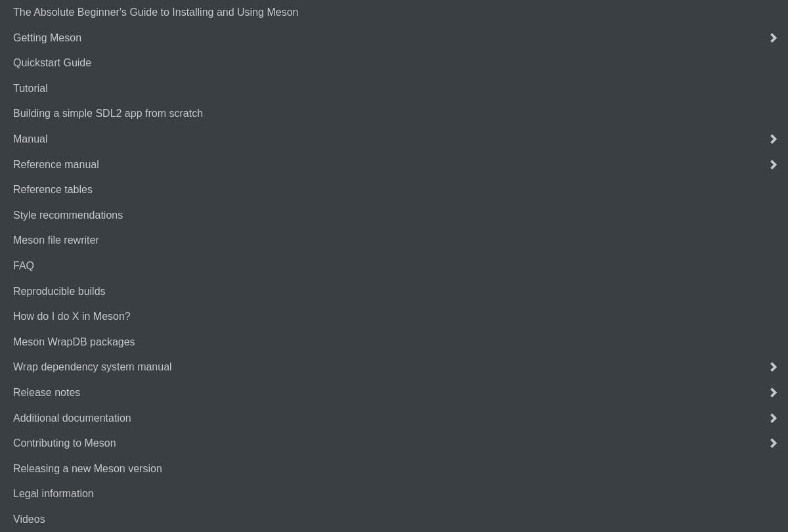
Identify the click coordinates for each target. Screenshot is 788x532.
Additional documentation (72, 418)
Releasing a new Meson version (88, 469)
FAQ (24, 266)
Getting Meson (47, 38)
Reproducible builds (59, 291)
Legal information (54, 494)
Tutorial (31, 88)
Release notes (47, 392)
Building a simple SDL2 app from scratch (108, 113)
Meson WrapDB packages (74, 342)
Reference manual (56, 165)
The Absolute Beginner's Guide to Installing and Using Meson (156, 12)
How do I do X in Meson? (72, 316)
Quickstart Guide (52, 63)
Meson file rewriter (56, 240)
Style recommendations (68, 215)
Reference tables (53, 189)
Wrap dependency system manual (93, 367)
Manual (30, 139)
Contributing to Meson (65, 443)
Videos (29, 519)
